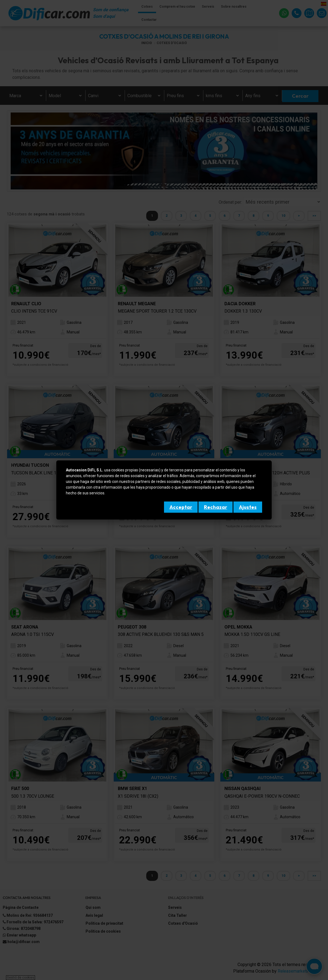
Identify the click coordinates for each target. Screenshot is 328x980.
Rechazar (216, 507)
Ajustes (248, 507)
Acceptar (181, 507)
